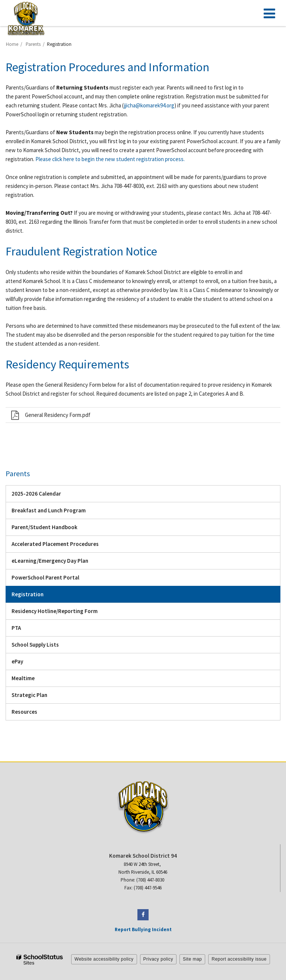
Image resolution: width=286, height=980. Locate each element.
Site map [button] (192, 959)
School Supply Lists (35, 645)
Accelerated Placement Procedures (55, 544)
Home (12, 44)
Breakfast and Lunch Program (49, 510)
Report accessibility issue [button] (239, 959)
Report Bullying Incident (143, 929)
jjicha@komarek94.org (149, 105)
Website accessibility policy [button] (104, 959)
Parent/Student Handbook (55, 529)
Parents (33, 44)
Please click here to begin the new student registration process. (110, 159)
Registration (28, 594)
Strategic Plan (29, 695)
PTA (16, 628)
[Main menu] (269, 13)
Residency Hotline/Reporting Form (55, 611)
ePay (28, 663)
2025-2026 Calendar (47, 495)
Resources (24, 712)
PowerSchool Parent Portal (56, 579)
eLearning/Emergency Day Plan (60, 563)
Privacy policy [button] (158, 959)
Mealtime (23, 678)
